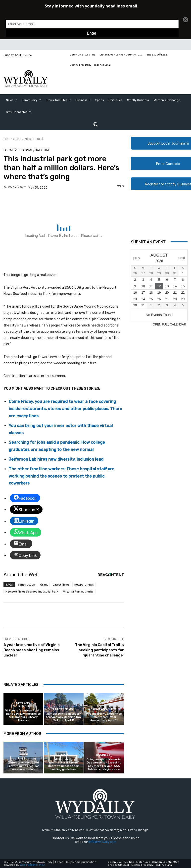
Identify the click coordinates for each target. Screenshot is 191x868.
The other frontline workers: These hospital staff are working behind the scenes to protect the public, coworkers (62, 476)
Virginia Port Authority (78, 591)
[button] (95, 124)
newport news (84, 584)
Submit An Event (148, 242)
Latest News (24, 139)
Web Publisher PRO (32, 865)
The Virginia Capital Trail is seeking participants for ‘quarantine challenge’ (99, 650)
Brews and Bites (103, 709)
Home (8, 139)
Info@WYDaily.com (102, 842)
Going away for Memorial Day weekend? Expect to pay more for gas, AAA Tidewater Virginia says (104, 764)
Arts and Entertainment (23, 705)
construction (26, 584)
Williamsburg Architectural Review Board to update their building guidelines (64, 764)
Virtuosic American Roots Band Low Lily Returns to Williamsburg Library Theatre (23, 716)
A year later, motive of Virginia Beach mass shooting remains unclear (32, 650)
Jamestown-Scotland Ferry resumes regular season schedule (23, 766)
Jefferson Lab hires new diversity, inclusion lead (56, 459)
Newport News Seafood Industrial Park (32, 591)
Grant (44, 584)
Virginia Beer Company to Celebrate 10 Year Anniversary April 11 (104, 717)
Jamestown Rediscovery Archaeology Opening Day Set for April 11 (64, 717)
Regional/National (34, 150)
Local (39, 139)
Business (103, 755)
